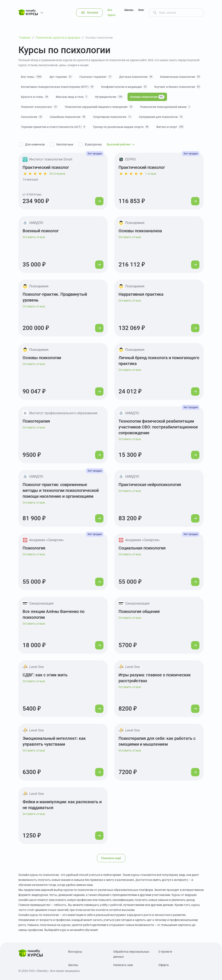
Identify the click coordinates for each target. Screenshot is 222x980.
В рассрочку (93, 144)
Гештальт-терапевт (96, 77)
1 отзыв (151, 174)
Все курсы (112, 12)
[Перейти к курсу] (99, 201)
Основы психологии (147, 97)
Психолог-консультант (40, 107)
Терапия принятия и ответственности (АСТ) (54, 127)
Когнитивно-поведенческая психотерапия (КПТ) (58, 87)
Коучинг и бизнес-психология (178, 87)
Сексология (32, 117)
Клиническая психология (181, 77)
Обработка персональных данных (131, 954)
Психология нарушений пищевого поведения (99, 107)
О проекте (165, 952)
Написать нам (123, 965)
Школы (129, 10)
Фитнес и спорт (170, 127)
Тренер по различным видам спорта (121, 127)
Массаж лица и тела (72, 97)
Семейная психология (68, 117)
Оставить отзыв (34, 237)
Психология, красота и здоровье (58, 38)
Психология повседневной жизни (166, 107)
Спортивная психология (113, 117)
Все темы (32, 77)
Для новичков (35, 144)
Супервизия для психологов (161, 117)
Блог (141, 10)
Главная (25, 38)
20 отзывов (57, 174)
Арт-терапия (61, 77)
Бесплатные (65, 144)
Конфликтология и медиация (124, 87)
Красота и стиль (35, 97)
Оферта (164, 965)
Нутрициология (109, 97)
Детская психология (136, 77)
